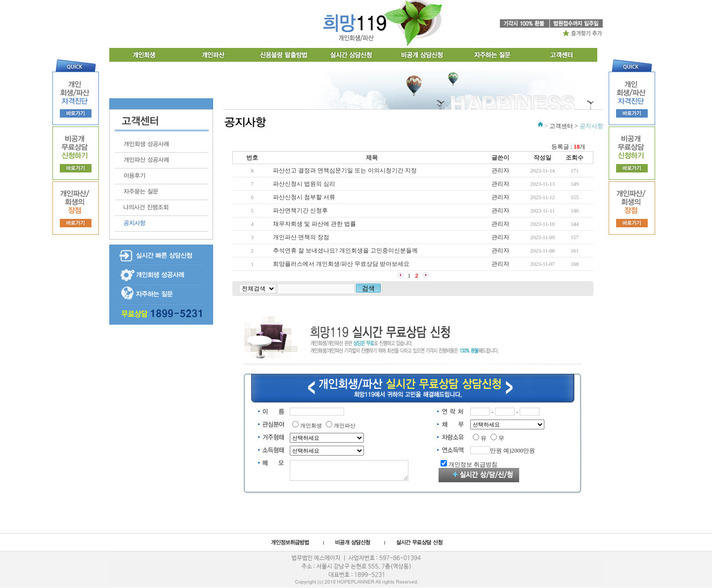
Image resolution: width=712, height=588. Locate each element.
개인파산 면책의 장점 (301, 237)
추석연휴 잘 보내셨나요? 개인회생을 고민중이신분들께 (345, 251)
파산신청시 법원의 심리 (304, 184)
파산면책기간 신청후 (300, 210)
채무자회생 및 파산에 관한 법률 (314, 224)
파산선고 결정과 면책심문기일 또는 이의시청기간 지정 (345, 170)
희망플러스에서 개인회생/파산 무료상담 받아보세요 (341, 264)
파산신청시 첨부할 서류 (304, 197)
